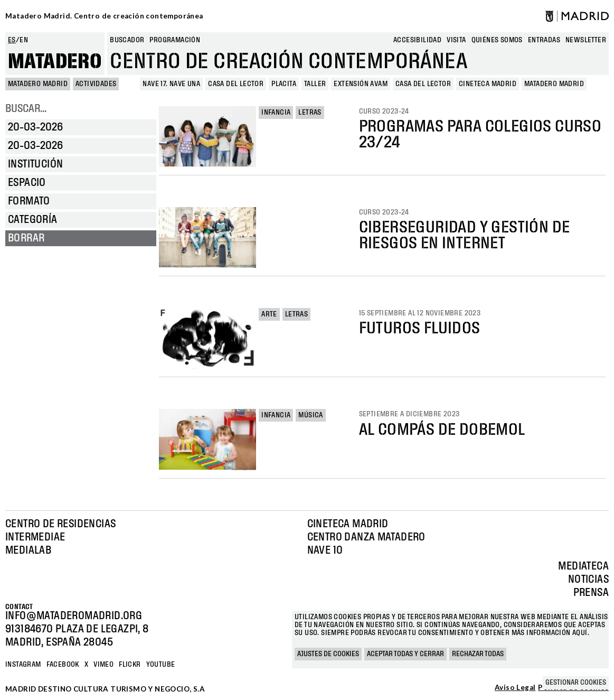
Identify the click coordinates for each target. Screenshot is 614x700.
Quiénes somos (497, 40)
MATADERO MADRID (38, 84)
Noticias (588, 580)
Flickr (130, 665)
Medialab (28, 550)
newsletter (586, 40)
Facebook (63, 665)
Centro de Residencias (60, 524)
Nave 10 (325, 550)
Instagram (23, 665)
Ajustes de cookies (328, 654)
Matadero (55, 62)
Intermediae (35, 537)
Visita (456, 40)
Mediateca (583, 566)
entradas (544, 40)
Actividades (96, 84)
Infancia (276, 113)
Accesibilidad (417, 40)
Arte (269, 314)
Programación (175, 40)
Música (310, 415)
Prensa (591, 593)
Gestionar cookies (576, 683)
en (24, 40)
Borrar (26, 238)
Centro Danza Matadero (366, 537)
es (12, 40)
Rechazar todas (478, 654)
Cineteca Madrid (348, 524)
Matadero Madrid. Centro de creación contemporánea (104, 16)
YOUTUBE (161, 665)
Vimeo (103, 665)
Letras (310, 113)
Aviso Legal (515, 688)
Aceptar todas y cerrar (405, 654)
